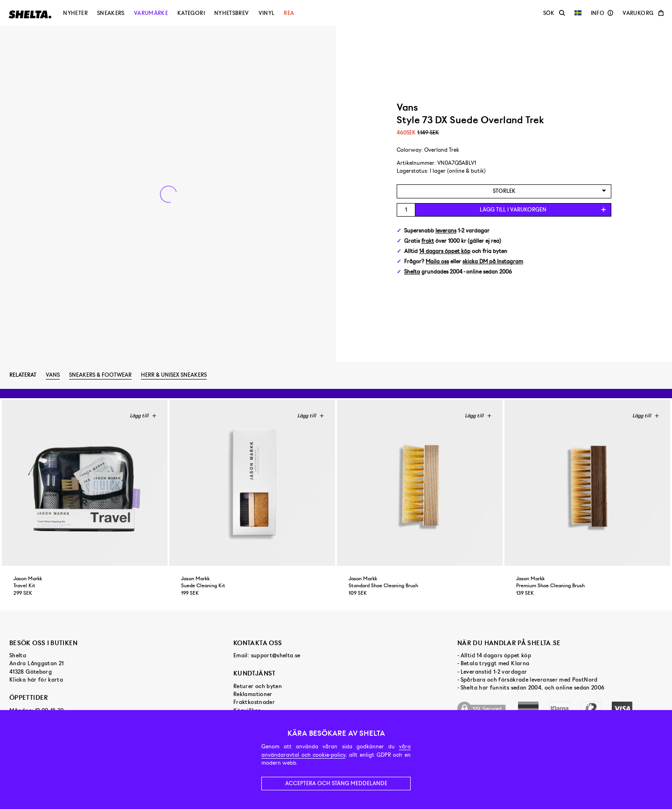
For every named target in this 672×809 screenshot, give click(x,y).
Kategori (191, 13)
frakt (428, 241)
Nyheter (75, 13)
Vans (53, 375)
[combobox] (504, 191)
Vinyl (267, 13)
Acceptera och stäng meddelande (336, 783)
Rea (289, 13)
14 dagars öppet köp (445, 251)
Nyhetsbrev (232, 13)
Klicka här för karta (36, 680)
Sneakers (111, 13)
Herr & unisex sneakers (174, 375)
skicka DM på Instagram (493, 262)
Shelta (412, 272)
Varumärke (151, 13)
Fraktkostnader (254, 702)
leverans (446, 231)
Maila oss (437, 262)
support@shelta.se (276, 655)
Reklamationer (253, 694)
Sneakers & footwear (100, 375)
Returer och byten (258, 686)
